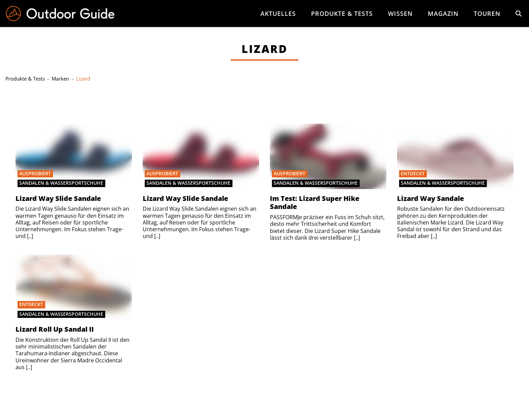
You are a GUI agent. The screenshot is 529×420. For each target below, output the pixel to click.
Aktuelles (278, 13)
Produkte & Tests (342, 13)
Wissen (400, 13)
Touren (487, 13)
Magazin (443, 13)
